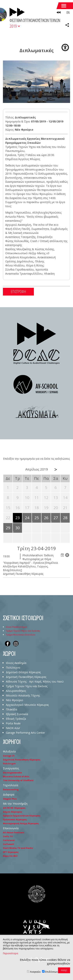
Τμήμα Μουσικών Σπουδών (20, 635)
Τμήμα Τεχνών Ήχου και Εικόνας (23, 631)
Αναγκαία (35, 972)
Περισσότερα (11, 953)
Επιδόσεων (51, 972)
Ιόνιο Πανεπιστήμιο (16, 627)
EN (68, 12)
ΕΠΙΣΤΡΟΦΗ (18, 292)
